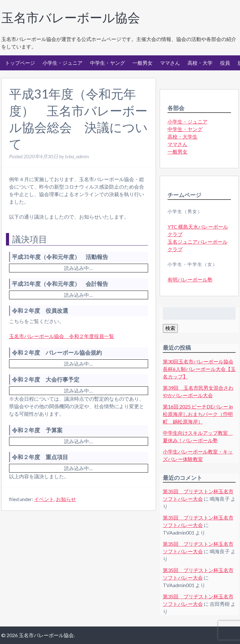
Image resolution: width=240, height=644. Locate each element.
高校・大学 (200, 63)
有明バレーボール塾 (190, 279)
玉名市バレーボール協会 (71, 18)
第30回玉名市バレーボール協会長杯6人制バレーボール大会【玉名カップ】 (199, 369)
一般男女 (142, 63)
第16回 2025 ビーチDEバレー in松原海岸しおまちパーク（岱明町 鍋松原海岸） (198, 414)
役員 (225, 63)
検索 (170, 328)
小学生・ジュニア (62, 63)
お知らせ (66, 499)
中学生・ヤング (107, 63)
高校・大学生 (182, 137)
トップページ (20, 63)
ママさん (170, 63)
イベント (44, 499)
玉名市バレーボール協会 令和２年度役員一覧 (62, 336)
